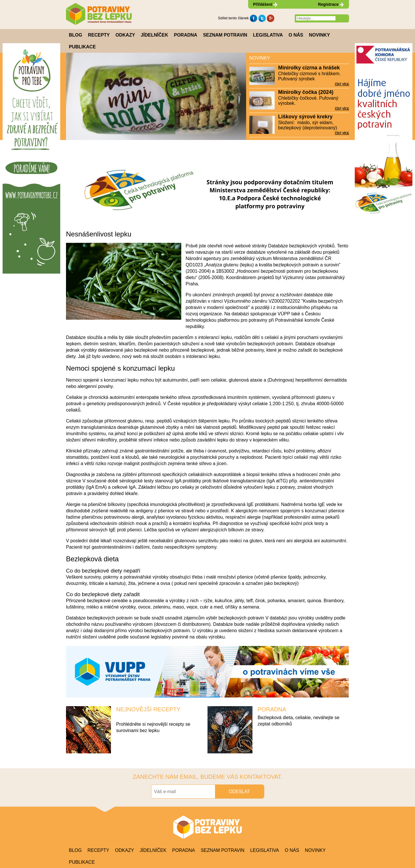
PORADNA (272, 709)
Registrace (328, 4)
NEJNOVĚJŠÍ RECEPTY (148, 709)
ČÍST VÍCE (342, 84)
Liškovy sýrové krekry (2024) (305, 117)
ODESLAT (239, 792)
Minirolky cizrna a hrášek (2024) (309, 68)
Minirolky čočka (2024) (306, 92)
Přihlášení (263, 4)
